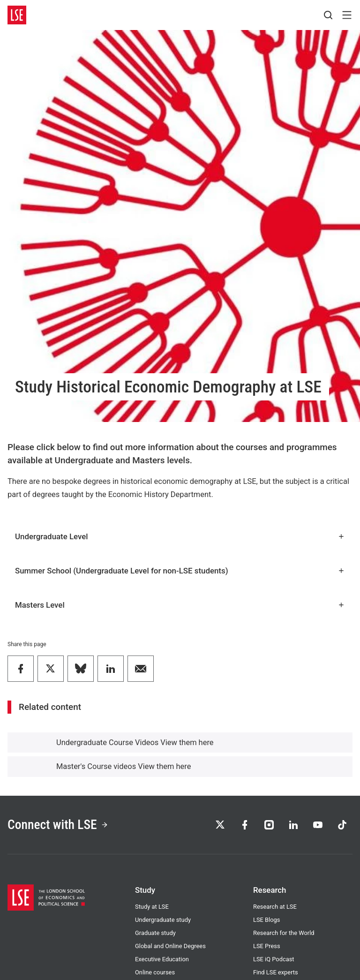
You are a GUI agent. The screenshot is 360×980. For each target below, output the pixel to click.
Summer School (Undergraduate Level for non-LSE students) (180, 571)
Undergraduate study (163, 920)
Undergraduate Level (180, 536)
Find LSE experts (276, 972)
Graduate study (155, 933)
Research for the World (284, 933)
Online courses (155, 972)
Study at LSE (152, 907)
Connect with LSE (58, 825)
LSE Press (267, 946)
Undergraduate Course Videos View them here (135, 743)
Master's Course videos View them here (124, 766)
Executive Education (162, 959)
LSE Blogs (266, 920)
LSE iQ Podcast (274, 959)
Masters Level (180, 605)
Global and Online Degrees (170, 946)
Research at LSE (275, 907)
